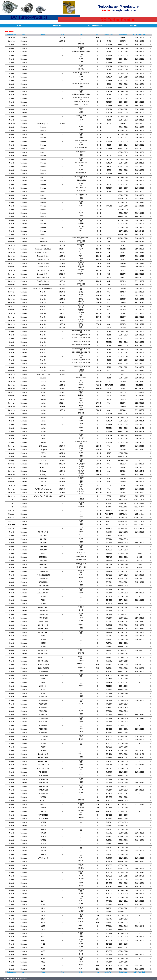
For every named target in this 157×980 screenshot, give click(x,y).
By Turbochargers (95, 26)
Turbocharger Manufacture (119, 6)
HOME (19, 26)
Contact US (133, 26)
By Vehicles (57, 26)
